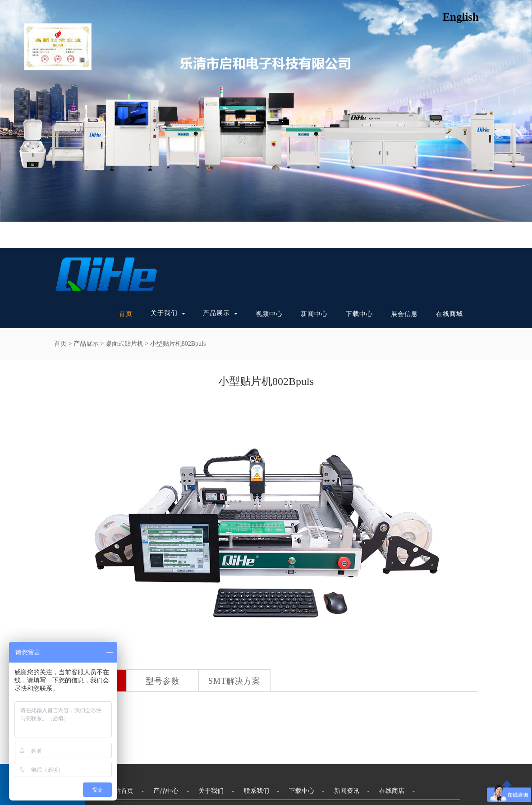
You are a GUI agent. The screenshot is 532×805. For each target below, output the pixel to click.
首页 (126, 314)
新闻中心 (314, 314)
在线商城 (449, 314)
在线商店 (392, 791)
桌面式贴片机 (124, 344)
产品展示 (216, 313)
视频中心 (269, 314)
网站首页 (121, 791)
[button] (181, 313)
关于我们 (164, 313)
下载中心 (359, 314)
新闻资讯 (347, 791)
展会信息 (404, 314)
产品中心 (166, 791)
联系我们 (257, 791)
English (461, 17)
